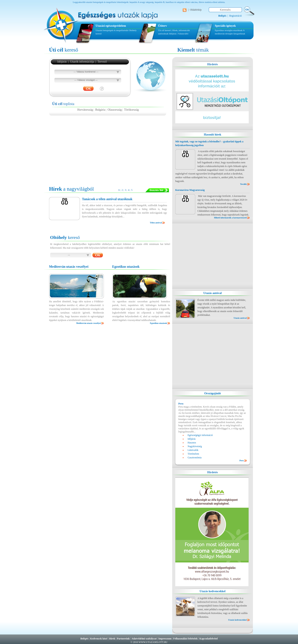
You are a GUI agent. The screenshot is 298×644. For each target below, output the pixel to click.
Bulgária (100, 110)
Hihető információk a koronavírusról (230, 218)
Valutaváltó (183, 34)
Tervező (102, 62)
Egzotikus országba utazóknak (229, 30)
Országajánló (213, 393)
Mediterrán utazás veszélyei (88, 323)
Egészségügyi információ (200, 435)
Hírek (112, 639)
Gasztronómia (195, 458)
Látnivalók (193, 450)
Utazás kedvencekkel (213, 591)
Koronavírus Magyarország (190, 190)
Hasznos (192, 443)
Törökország (132, 110)
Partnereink (123, 639)
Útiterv (163, 26)
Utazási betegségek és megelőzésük (112, 30)
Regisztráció (236, 16)
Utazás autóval (213, 293)
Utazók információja (82, 62)
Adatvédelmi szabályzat (144, 639)
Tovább (243, 184)
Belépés (84, 639)
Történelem (193, 454)
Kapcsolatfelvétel (209, 639)
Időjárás (173, 34)
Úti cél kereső (164, 30)
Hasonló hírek (213, 135)
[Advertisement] (108, 149)
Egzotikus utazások (158, 323)
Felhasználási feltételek (185, 639)
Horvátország (85, 110)
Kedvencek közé (99, 639)
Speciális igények (225, 26)
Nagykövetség (195, 446)
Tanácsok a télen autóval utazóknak (107, 199)
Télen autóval (156, 223)
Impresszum (165, 639)
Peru (242, 461)
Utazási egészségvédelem (111, 26)
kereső (64, 50)
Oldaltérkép (196, 10)
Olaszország (115, 110)
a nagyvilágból (71, 189)
